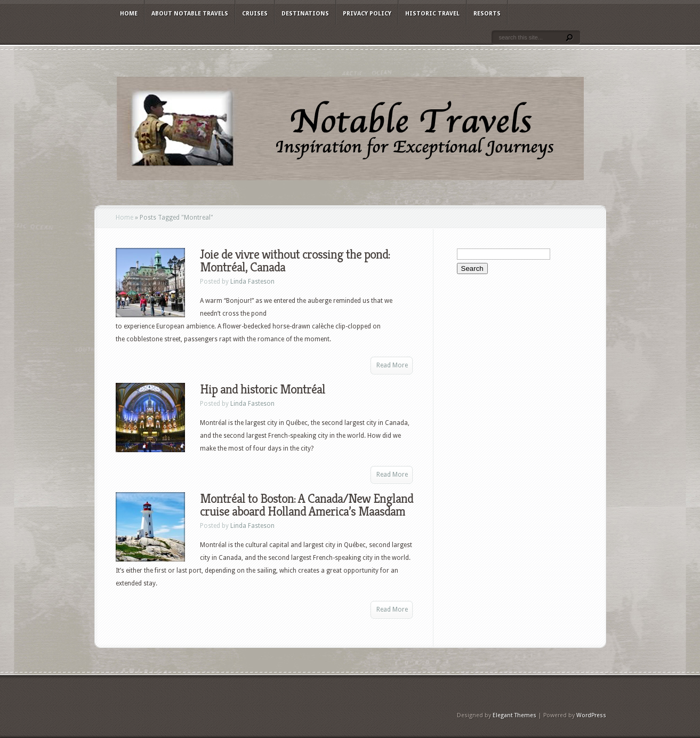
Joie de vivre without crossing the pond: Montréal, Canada (295, 261)
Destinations (305, 14)
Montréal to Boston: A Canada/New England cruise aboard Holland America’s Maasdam (307, 505)
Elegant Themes (514, 715)
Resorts (487, 14)
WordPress (591, 715)
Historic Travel (432, 14)
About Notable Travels (190, 14)
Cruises (255, 14)
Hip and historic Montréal (263, 389)
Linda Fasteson (252, 282)
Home (129, 14)
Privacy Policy (367, 14)
